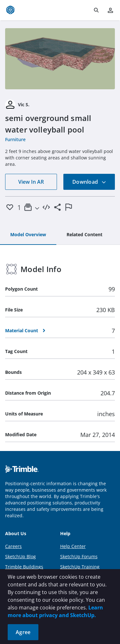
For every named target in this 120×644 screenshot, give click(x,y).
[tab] (28, 235)
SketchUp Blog (20, 556)
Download (89, 182)
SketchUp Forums (79, 556)
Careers (13, 546)
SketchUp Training (80, 567)
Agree (23, 632)
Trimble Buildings (24, 567)
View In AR (31, 182)
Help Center (73, 546)
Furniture (15, 139)
